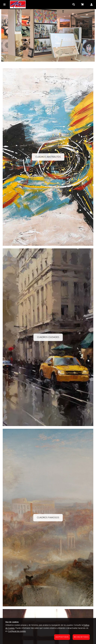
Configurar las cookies (17, 631)
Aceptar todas (62, 637)
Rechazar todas (81, 637)
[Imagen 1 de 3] (48, 36)
